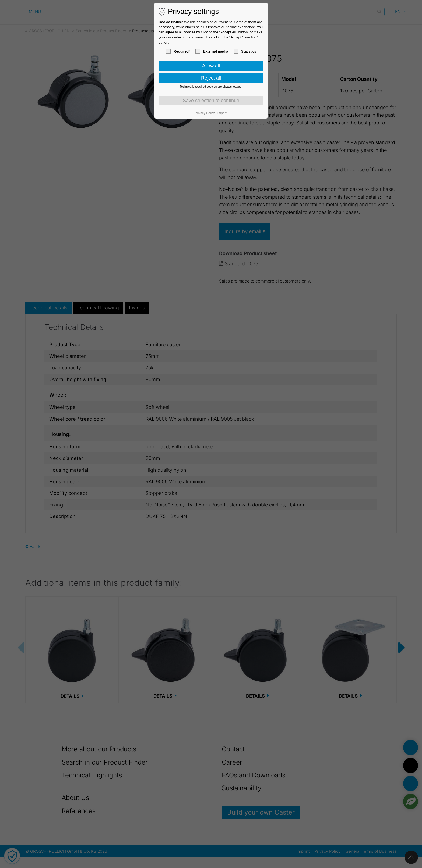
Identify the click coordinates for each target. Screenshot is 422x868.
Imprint (222, 113)
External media (212, 51)
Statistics (245, 51)
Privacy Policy (205, 113)
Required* (178, 51)
